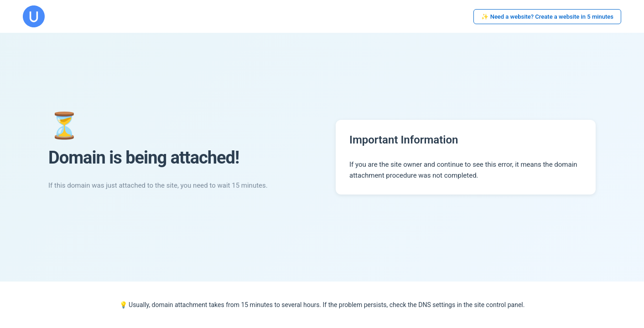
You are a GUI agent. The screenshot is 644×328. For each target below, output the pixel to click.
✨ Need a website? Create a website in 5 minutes (547, 17)
